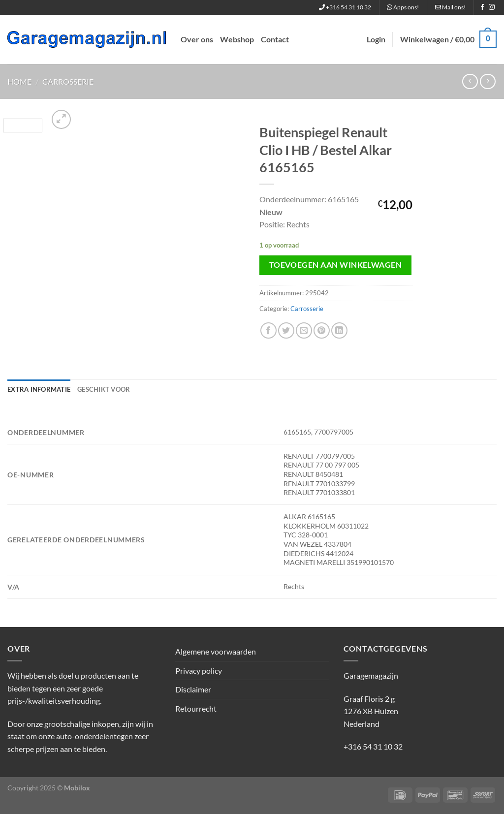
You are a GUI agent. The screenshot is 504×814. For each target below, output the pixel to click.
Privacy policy (199, 671)
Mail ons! (450, 7)
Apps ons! (403, 7)
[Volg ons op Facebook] (482, 7)
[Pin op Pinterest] (322, 330)
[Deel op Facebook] (268, 330)
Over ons (197, 39)
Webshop (237, 39)
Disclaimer (193, 689)
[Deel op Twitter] (286, 330)
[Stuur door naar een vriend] (304, 330)
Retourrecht (196, 708)
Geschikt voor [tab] (104, 389)
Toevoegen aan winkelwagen (336, 265)
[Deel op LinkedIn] (339, 330)
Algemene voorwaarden (216, 651)
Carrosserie (68, 81)
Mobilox (77, 788)
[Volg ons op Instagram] (492, 7)
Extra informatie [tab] (39, 389)
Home (19, 81)
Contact (275, 39)
